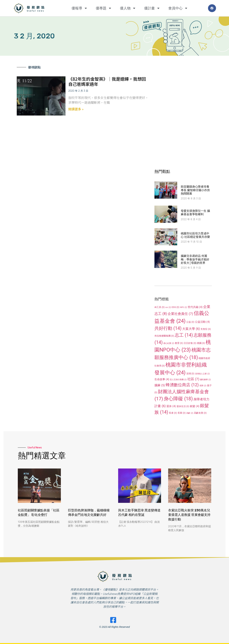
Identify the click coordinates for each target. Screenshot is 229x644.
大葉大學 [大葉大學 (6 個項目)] (191, 329)
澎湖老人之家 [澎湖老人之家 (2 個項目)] (202, 374)
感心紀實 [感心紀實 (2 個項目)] (169, 343)
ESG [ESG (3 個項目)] (176, 307)
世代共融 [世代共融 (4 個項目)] (195, 307)
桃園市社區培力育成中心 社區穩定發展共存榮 (195, 235)
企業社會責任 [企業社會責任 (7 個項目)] (180, 314)
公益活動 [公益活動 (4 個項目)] (202, 322)
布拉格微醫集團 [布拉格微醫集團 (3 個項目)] (164, 336)
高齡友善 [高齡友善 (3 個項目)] (200, 413)
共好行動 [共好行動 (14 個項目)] (168, 328)
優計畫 (152, 8)
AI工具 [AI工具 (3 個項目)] (160, 307)
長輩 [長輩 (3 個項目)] (182, 413)
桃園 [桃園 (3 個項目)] (201, 343)
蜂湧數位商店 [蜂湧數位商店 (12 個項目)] (182, 385)
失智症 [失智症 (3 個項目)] (206, 329)
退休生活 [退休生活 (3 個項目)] (183, 406)
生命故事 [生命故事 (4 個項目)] (162, 379)
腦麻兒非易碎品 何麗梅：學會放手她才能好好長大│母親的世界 (195, 259)
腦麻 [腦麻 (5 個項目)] (160, 385)
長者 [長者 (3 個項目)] (173, 413)
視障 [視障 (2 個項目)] (203, 386)
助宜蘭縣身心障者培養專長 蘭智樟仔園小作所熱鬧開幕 (195, 190)
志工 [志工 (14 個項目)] (184, 335)
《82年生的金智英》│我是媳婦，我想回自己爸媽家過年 (107, 81)
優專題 (104, 8)
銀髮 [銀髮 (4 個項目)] (195, 406)
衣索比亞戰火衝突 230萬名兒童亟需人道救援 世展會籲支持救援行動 (189, 515)
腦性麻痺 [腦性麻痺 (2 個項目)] (205, 380)
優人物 (128, 8)
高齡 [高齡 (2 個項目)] (190, 413)
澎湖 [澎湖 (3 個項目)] (190, 374)
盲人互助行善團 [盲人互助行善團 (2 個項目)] (178, 380)
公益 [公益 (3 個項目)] (190, 322)
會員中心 (178, 8)
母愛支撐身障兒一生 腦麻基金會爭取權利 (195, 213)
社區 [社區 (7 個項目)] (193, 379)
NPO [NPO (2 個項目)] (184, 307)
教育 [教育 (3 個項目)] (179, 343)
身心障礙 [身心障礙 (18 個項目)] (178, 399)
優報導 (80, 8)
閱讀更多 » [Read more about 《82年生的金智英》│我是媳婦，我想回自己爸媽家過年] (76, 109)
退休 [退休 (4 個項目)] (171, 406)
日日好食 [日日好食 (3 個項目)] (190, 343)
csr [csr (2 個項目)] (168, 307)
